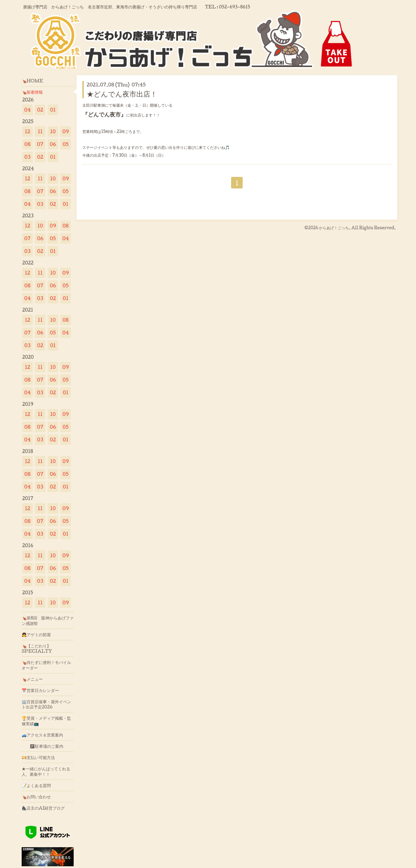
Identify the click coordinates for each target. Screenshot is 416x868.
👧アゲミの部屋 (36, 634)
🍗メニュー (32, 679)
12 (28, 131)
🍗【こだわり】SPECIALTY (37, 648)
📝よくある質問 (36, 785)
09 (66, 131)
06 (53, 144)
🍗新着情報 (32, 92)
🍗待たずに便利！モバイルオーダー (46, 665)
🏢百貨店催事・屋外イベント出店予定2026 (46, 704)
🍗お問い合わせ (36, 797)
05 (66, 144)
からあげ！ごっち (334, 228)
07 (40, 144)
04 (28, 110)
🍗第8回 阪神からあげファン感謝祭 (48, 620)
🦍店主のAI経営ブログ (43, 808)
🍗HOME (32, 81)
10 (53, 131)
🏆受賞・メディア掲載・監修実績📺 (46, 721)
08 (27, 144)
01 (53, 110)
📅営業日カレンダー (40, 690)
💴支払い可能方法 (38, 757)
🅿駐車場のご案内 (42, 746)
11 (40, 131)
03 (27, 157)
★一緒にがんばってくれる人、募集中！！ (46, 771)
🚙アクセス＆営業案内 (42, 735)
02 (40, 110)
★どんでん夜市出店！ (122, 94)
